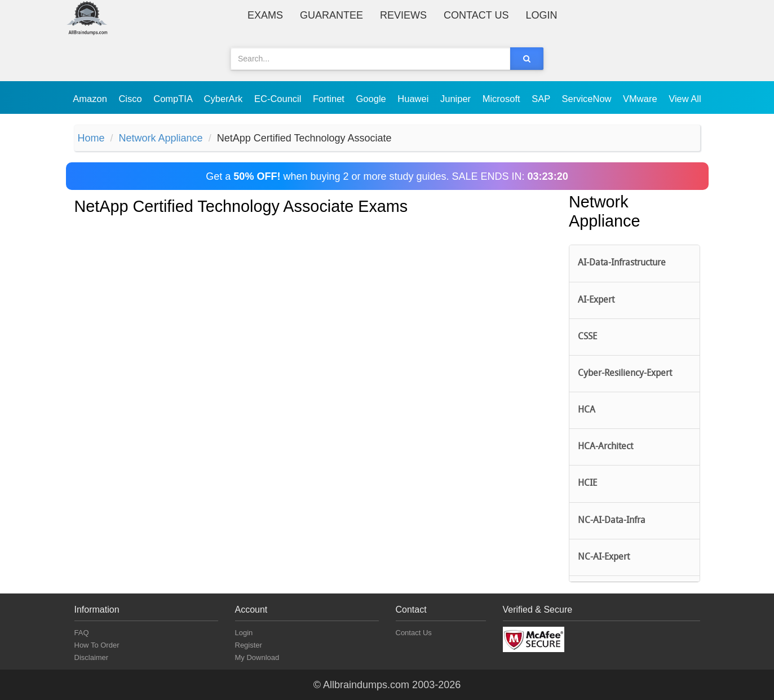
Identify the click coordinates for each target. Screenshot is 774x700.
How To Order (97, 645)
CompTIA (174, 99)
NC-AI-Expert (604, 557)
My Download (257, 657)
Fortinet (330, 99)
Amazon (91, 99)
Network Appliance (161, 138)
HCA (587, 410)
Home (91, 138)
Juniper (457, 99)
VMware (641, 99)
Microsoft (503, 99)
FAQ (82, 633)
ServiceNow (588, 99)
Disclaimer (92, 657)
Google (373, 99)
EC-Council (279, 99)
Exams (265, 15)
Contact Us (476, 15)
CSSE (587, 337)
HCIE (587, 484)
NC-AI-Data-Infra (612, 521)
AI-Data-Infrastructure (622, 263)
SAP (542, 99)
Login (541, 15)
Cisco (131, 99)
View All (685, 99)
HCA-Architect (605, 447)
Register (249, 645)
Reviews (403, 15)
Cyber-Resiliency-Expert (625, 374)
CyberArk (225, 99)
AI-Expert (596, 300)
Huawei (414, 99)
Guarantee (331, 15)
